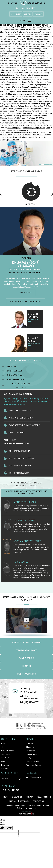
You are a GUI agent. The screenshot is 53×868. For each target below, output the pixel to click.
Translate (38, 14)
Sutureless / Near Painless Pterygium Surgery (27, 598)
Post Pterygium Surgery (20, 466)
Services (31, 739)
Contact (5, 769)
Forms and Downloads (27, 650)
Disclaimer (17, 797)
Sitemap (13, 801)
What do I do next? (18, 432)
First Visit (5, 758)
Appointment (16, 14)
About (4, 747)
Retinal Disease (7, 751)
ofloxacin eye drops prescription (37, 128)
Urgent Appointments (26, 674)
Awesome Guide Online (19, 68)
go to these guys (21, 130)
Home (4, 743)
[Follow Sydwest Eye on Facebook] (4, 791)
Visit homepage (14, 128)
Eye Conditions (7, 754)
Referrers (5, 765)
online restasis (23, 109)
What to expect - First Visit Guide (27, 642)
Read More (26, 293)
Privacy (30, 797)
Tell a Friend (43, 797)
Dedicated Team (15, 375)
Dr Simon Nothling (33, 315)
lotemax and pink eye (32, 137)
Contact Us (38, 801)
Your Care (12, 367)
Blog (3, 761)
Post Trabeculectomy (19, 473)
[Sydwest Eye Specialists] (26, 3)
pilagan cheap (6, 130)
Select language (32, 777)
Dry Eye (29, 758)
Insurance (26, 666)
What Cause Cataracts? (21, 410)
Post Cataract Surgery (20, 451)
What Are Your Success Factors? (25, 425)
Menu (26, 21)
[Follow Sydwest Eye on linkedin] (13, 791)
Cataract (30, 743)
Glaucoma (30, 747)
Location (28, 14)
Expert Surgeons (15, 371)
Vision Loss (31, 751)
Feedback (25, 801)
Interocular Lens (33, 761)
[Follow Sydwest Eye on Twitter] (9, 791)
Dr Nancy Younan (33, 339)
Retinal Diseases (33, 754)
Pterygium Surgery (34, 765)
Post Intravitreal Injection (22, 458)
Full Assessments (16, 379)
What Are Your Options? (21, 418)
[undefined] (9, 828)
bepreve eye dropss (23, 135)
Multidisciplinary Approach (21, 386)
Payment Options (27, 658)
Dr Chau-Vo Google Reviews (26, 302)
